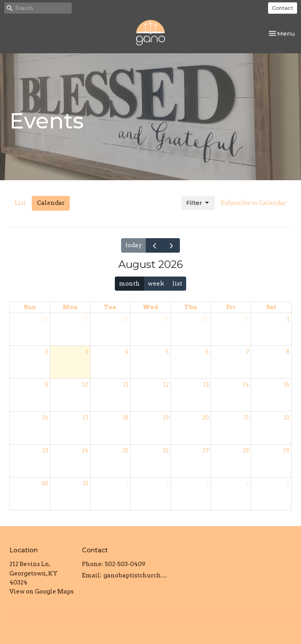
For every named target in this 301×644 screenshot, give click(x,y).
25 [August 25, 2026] (125, 450)
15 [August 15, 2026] (287, 385)
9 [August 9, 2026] (46, 385)
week (156, 284)
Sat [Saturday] (271, 307)
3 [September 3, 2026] (207, 483)
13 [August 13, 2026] (206, 385)
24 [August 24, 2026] (85, 450)
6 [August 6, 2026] (207, 352)
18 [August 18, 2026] (125, 418)
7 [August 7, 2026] (248, 352)
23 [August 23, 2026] (45, 450)
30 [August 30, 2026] (45, 483)
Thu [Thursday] (191, 307)
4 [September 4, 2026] (247, 483)
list (177, 284)
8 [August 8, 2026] (288, 352)
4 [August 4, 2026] (127, 352)
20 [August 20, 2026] (205, 418)
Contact (283, 8)
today (134, 245)
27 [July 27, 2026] (85, 319)
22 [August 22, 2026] (286, 418)
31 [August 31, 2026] (86, 483)
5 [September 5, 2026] (288, 483)
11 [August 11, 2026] (126, 385)
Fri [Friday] (231, 307)
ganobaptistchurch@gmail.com (137, 575)
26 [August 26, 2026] (166, 450)
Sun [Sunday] (30, 307)
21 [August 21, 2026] (246, 418)
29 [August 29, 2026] (286, 450)
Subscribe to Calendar (254, 203)
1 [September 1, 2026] (127, 483)
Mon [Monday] (70, 307)
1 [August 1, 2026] (288, 319)
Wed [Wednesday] (150, 307)
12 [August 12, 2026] (166, 385)
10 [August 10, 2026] (85, 385)
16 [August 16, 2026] (45, 418)
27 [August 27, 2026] (206, 450)
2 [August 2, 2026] (47, 352)
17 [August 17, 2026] (85, 418)
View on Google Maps (42, 592)
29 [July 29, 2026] (166, 319)
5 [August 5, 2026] (167, 352)
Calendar (51, 203)
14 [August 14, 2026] (246, 385)
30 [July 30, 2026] (205, 319)
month (130, 284)
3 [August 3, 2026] (87, 352)
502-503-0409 (125, 564)
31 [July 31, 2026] (246, 319)
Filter (198, 203)
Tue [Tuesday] (110, 307)
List (20, 203)
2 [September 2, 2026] (167, 483)
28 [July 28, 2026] (125, 319)
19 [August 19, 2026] (166, 418)
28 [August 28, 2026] (246, 450)
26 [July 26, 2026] (45, 319)
